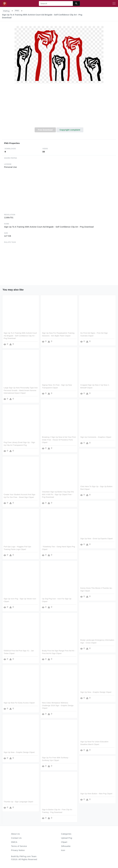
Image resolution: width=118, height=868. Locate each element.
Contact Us (16, 838)
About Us (15, 834)
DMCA (14, 842)
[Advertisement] (59, 107)
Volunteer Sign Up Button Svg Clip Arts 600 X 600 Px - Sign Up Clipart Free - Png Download (58, 494)
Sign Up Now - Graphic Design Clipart (96, 692)
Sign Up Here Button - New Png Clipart (96, 794)
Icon (63, 850)
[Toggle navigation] (114, 4)
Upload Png (67, 838)
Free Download (45, 130)
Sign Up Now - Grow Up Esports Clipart (97, 539)
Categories (66, 834)
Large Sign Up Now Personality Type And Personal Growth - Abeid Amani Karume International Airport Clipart (21, 390)
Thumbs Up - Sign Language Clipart (18, 802)
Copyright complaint (70, 130)
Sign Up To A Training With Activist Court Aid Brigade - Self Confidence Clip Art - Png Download (20, 336)
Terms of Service (19, 846)
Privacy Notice (18, 850)
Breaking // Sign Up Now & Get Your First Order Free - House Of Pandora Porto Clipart (59, 440)
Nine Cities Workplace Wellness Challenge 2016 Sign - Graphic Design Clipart (58, 705)
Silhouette (66, 846)
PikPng (6, 11)
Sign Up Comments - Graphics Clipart (96, 437)
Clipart (64, 842)
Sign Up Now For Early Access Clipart (19, 703)
